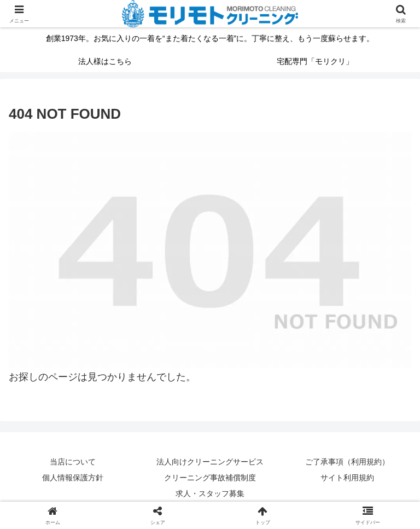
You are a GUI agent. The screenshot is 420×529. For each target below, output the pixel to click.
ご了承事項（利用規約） (347, 462)
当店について (73, 462)
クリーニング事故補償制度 (210, 478)
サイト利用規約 (347, 478)
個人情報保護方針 (73, 478)
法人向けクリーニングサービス (210, 462)
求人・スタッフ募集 (210, 493)
